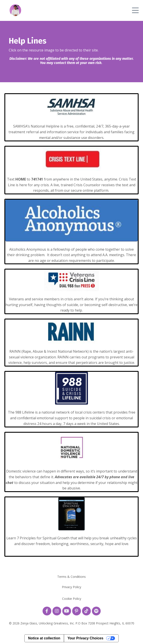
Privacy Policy (71, 587)
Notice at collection (44, 638)
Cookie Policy (72, 599)
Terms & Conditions (71, 577)
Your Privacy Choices (85, 638)
